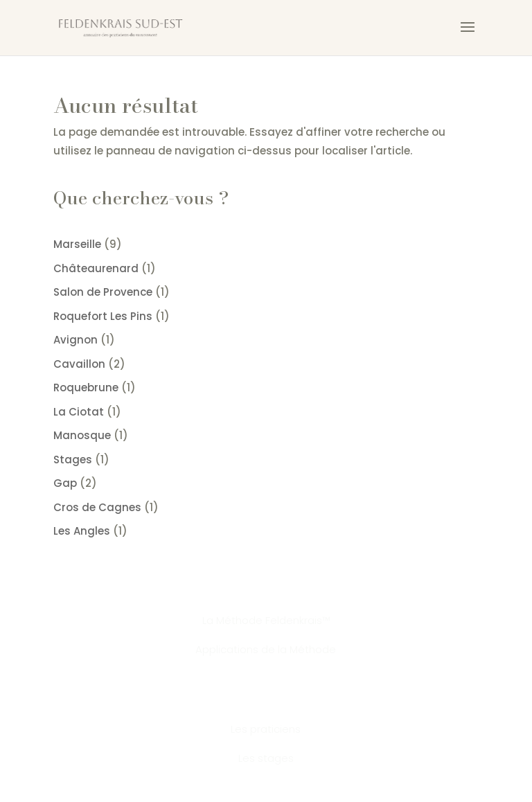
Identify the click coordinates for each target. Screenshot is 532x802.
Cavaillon (79, 364)
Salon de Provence (103, 292)
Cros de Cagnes (97, 507)
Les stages (266, 758)
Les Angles (82, 531)
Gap (65, 483)
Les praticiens (266, 729)
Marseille (77, 244)
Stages (73, 460)
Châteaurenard (96, 268)
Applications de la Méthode (266, 649)
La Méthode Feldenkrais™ (266, 620)
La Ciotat (79, 412)
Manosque (82, 435)
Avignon (76, 340)
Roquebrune (86, 387)
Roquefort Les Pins (103, 316)
